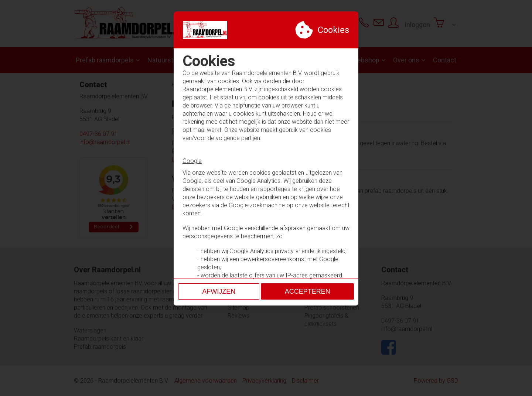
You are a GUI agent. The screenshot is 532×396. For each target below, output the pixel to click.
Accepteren (308, 271)
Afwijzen (219, 271)
